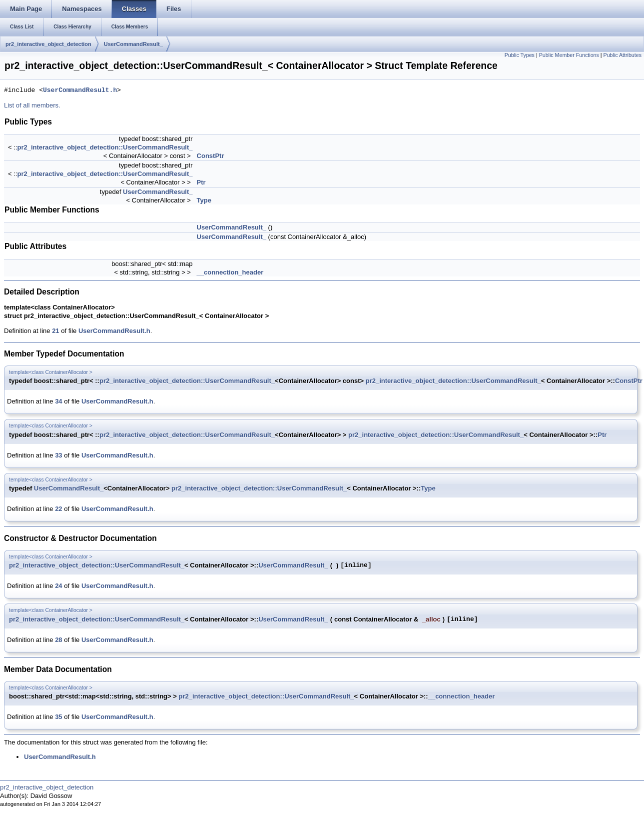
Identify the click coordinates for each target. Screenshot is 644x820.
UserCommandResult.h (80, 90)
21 (55, 331)
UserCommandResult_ (133, 44)
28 (58, 640)
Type (204, 200)
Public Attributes (623, 55)
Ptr (201, 182)
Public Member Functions (569, 55)
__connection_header (230, 272)
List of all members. (32, 105)
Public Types (520, 55)
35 (58, 717)
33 (58, 455)
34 (58, 401)
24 (58, 586)
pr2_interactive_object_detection (48, 44)
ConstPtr (211, 156)
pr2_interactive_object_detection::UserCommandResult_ (105, 147)
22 (58, 509)
